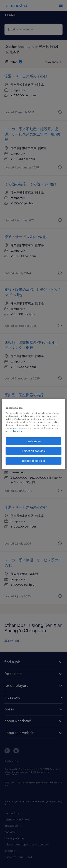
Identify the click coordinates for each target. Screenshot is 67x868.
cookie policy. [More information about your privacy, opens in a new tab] (16, 431)
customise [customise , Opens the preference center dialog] (33, 441)
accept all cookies (33, 461)
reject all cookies (34, 451)
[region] (33, 434)
